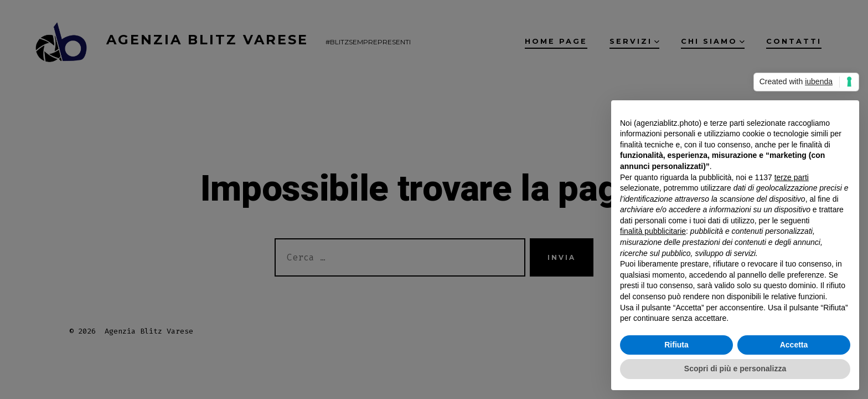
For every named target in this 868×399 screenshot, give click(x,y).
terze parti (792, 177)
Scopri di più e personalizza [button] (735, 369)
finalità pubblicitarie (653, 231)
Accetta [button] (794, 345)
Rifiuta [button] (676, 345)
